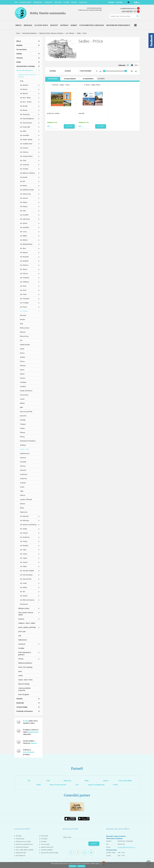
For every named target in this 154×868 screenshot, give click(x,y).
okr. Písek (23, 286)
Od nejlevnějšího (70, 79)
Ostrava (20, 58)
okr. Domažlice (25, 135)
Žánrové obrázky (24, 684)
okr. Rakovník (24, 516)
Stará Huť (23, 470)
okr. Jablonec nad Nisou (27, 173)
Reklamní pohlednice (25, 663)
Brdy (21, 324)
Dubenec (23, 366)
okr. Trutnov (24, 562)
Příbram (23, 432)
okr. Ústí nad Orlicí (26, 579)
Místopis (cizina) (24, 608)
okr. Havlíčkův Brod (26, 144)
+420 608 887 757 (129, 11)
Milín (21, 407)
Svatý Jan (23, 483)
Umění (20, 676)
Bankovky (20, 703)
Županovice (24, 512)
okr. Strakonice (25, 537)
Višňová (23, 495)
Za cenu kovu (22, 49)
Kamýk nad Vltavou (26, 391)
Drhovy (22, 361)
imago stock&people (96, 785)
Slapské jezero (25, 453)
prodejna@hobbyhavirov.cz (127, 847)
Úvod (18, 33)
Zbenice (23, 504)
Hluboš (22, 374)
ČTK (77, 785)
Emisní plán (44, 836)
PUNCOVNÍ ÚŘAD (125, 781)
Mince (19, 41)
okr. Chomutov (25, 165)
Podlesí (22, 428)
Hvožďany (23, 382)
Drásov (22, 353)
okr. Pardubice (25, 278)
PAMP (39, 785)
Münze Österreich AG (58, 785)
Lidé (20, 636)
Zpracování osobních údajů (50, 853)
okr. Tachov (24, 554)
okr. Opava (24, 269)
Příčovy (22, 437)
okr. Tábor (23, 550)
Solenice (23, 466)
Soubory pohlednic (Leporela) (25, 689)
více (100, 864)
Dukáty (19, 54)
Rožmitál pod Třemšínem (28, 441)
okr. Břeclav (24, 110)
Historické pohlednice (29, 33)
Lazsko (22, 399)
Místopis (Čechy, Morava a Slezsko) (51, 33)
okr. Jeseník (24, 177)
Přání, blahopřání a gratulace (25, 653)
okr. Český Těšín (25, 127)
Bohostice (23, 315)
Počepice (23, 424)
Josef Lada (22, 631)
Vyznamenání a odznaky (26, 66)
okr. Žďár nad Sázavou (27, 600)
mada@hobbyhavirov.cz (128, 8)
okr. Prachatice (25, 299)
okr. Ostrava (24, 273)
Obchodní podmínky (22, 847)
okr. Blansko (24, 93)
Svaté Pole (23, 479)
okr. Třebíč (23, 566)
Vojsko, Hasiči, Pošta (25, 680)
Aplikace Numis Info (47, 847)
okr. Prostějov (24, 303)
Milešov (22, 403)
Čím (21, 340)
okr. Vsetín (23, 583)
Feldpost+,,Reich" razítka (27, 623)
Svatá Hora (24, 474)
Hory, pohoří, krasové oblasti (26, 614)
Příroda (21, 659)
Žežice (22, 508)
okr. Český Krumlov (26, 123)
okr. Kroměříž (24, 215)
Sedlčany (23, 445)
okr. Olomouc (24, 265)
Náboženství (22, 640)
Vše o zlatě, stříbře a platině (25, 850)
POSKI (115, 785)
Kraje (22, 81)
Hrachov (23, 378)
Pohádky (21, 648)
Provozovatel (45, 844)
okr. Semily (23, 529)
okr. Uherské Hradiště (27, 571)
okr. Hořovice (24, 152)
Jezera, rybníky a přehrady (27, 627)
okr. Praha (23, 294)
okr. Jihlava (23, 186)
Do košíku (69, 126)
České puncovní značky (23, 841)
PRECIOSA (67, 781)
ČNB (48, 781)
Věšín (22, 491)
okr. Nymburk (24, 261)
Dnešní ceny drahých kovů (24, 844)
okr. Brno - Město (25, 98)
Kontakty (44, 841)
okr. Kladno (24, 202)
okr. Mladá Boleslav (26, 244)
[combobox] (137, 65)
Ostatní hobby (22, 707)
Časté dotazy (20, 839)
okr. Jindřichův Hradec (27, 190)
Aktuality (19, 836)
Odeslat (94, 844)
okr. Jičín (23, 181)
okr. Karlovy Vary (25, 194)
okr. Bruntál (24, 106)
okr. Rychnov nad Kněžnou (28, 525)
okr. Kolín (23, 211)
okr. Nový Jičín (24, 257)
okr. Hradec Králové (26, 156)
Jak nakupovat (21, 855)
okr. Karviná (24, 198)
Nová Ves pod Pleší (26, 412)
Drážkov (23, 357)
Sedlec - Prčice (25, 449)
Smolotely (23, 462)
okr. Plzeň (23, 290)
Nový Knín (23, 416)
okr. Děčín (23, 131)
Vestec (22, 487)
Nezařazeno (24, 604)
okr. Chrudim (24, 169)
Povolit (73, 866)
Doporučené (53, 79)
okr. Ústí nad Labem (26, 575)
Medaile (19, 45)
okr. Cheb (23, 160)
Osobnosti (22, 644)
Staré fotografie (24, 694)
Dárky (19, 62)
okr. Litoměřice (25, 227)
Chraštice (23, 386)
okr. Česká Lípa (25, 114)
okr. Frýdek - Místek (26, 139)
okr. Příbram (70, 33)
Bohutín (22, 319)
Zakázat (81, 866)
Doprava (21, 619)
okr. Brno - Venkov (26, 102)
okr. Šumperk (24, 545)
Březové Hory (24, 336)
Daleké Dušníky (25, 345)
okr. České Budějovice (27, 119)
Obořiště (23, 420)
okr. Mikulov (24, 240)
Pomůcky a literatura (25, 711)
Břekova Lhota (25, 328)
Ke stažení (44, 839)
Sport (20, 671)
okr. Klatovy (24, 206)
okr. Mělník (23, 236)
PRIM (87, 781)
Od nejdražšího (88, 79)
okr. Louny (23, 232)
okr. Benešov (24, 85)
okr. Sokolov (24, 533)
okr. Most (23, 248)
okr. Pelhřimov (25, 282)
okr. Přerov (24, 307)
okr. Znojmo (24, 596)
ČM (29, 781)
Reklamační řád (21, 853)
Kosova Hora (24, 395)
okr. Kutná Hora (25, 219)
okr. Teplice (24, 558)
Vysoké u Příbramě (26, 499)
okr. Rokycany (24, 520)
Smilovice (23, 458)
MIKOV (106, 781)
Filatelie (20, 699)
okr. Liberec (24, 223)
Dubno (22, 370)
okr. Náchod (24, 252)
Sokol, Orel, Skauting (25, 667)
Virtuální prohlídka (47, 850)
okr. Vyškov (24, 587)
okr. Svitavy (24, 541)
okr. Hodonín (24, 148)
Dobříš (22, 349)
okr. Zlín (23, 592)
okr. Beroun (24, 89)
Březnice (23, 332)
